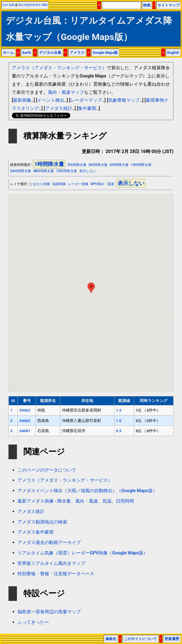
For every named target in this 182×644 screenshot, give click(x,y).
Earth (27, 53)
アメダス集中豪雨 (36, 532)
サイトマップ (168, 5)
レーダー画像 (78, 184)
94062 (25, 421)
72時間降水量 (67, 171)
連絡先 (111, 639)
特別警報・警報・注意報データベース (56, 574)
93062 (25, 410)
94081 (25, 431)
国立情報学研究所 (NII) (33, 5)
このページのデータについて (47, 470)
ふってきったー (33, 622)
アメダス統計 (59, 108)
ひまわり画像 (40, 184)
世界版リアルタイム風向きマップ (51, 563)
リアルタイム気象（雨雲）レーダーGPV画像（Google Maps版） (83, 553)
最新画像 (22, 100)
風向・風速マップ (66, 92)
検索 (147, 5)
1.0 (119, 421)
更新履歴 (172, 639)
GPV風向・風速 (102, 184)
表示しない (88, 171)
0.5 (119, 431)
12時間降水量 (141, 165)
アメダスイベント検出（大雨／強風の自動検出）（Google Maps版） (87, 491)
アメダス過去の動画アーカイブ (49, 542)
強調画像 (59, 184)
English (173, 53)
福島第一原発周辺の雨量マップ (49, 612)
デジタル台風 (50, 53)
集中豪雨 (87, 108)
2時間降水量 (77, 165)
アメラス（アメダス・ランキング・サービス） (59, 68)
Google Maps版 (105, 53)
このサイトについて (140, 639)
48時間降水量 (44, 171)
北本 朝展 (8, 5)
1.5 (119, 410)
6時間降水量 (119, 165)
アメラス (77, 53)
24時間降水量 (21, 171)
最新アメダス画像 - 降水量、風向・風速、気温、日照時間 (76, 501)
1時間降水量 (49, 164)
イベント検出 (51, 100)
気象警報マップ (124, 100)
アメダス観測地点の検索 (42, 522)
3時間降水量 (98, 165)
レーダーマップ (86, 100)
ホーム (8, 53)
